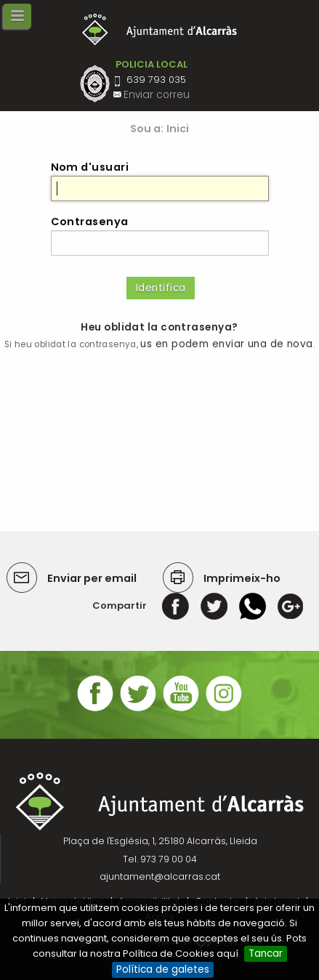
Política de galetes (163, 969)
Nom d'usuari (90, 167)
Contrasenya (90, 222)
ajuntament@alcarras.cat (160, 876)
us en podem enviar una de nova (226, 344)
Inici (178, 129)
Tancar (266, 953)
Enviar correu (157, 95)
